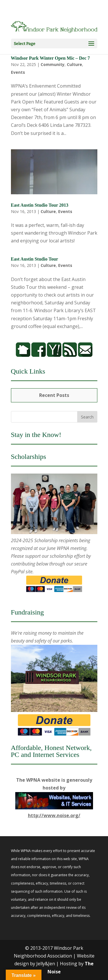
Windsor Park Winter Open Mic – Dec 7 (51, 58)
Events (18, 72)
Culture (74, 64)
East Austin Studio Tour (35, 259)
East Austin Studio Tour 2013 (40, 205)
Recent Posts (54, 395)
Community (53, 64)
